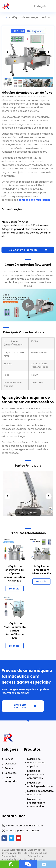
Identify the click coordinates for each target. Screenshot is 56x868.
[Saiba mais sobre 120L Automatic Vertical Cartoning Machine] (15, 646)
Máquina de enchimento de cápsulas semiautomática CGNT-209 (15, 573)
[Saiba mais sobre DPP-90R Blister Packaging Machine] (41, 581)
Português (40, 6)
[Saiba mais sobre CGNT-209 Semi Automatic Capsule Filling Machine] (15, 589)
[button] (27, 6)
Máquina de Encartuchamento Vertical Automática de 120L (15, 631)
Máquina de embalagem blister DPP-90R (42, 570)
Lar (6, 17)
